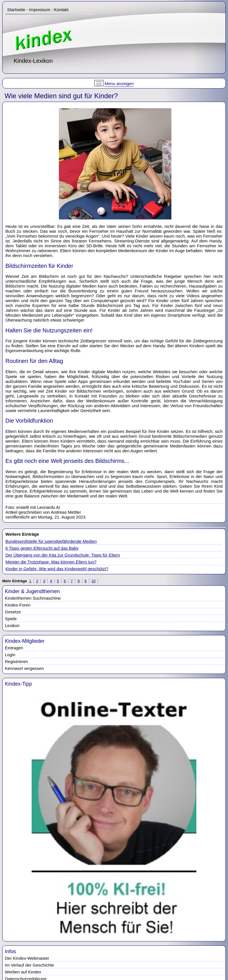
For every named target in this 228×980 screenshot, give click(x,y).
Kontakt (61, 10)
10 (93, 581)
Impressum (40, 10)
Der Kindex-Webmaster (27, 958)
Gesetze (13, 612)
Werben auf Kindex (23, 972)
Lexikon (12, 625)
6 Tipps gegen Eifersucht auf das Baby (42, 548)
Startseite (16, 10)
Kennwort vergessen (24, 668)
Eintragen (14, 648)
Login (10, 655)
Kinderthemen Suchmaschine (33, 598)
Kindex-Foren (18, 605)
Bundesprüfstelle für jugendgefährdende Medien (51, 541)
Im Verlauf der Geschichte (29, 965)
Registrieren (16, 661)
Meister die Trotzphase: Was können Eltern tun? (51, 562)
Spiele (11, 619)
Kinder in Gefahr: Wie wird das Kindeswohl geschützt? (57, 569)
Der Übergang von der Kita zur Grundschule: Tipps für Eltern (63, 555)
